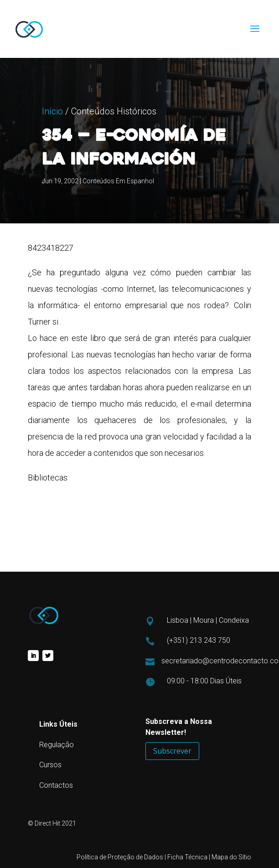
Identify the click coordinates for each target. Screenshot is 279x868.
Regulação (57, 745)
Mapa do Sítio (231, 857)
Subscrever (172, 751)
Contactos (56, 785)
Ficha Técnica (187, 857)
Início (52, 159)
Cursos (50, 765)
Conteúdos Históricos (114, 159)
